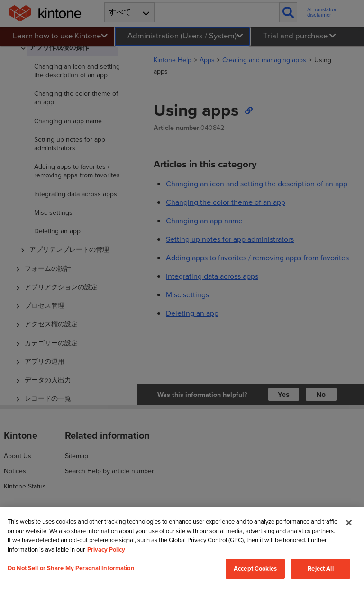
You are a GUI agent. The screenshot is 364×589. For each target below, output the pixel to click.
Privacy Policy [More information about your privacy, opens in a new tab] (106, 549)
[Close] (349, 523)
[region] (182, 548)
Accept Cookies (255, 568)
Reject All (320, 568)
